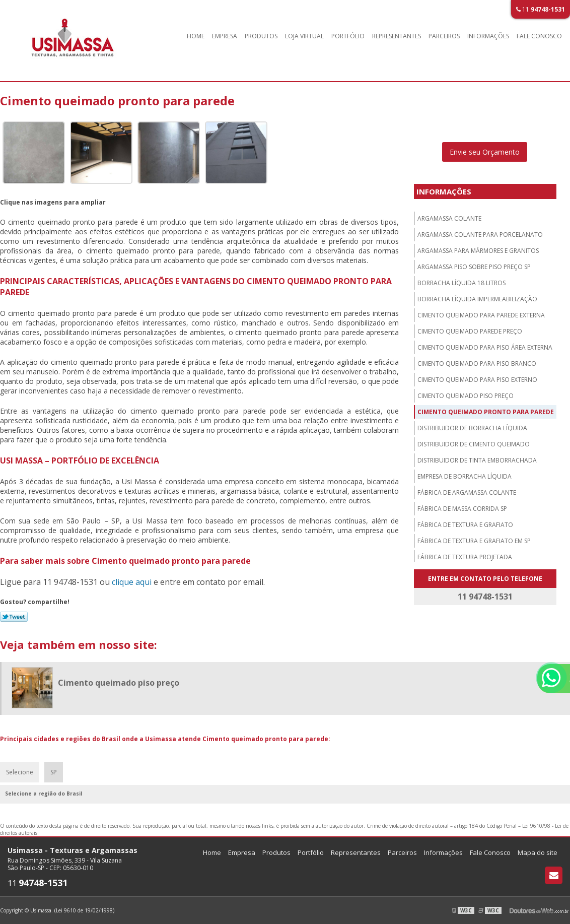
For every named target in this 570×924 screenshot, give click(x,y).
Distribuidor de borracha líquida (472, 428)
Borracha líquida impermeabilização (477, 299)
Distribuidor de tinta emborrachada (477, 460)
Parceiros (444, 36)
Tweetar (14, 617)
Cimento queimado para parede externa (481, 315)
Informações (488, 36)
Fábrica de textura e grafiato (465, 525)
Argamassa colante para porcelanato (480, 235)
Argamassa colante (449, 218)
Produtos (261, 36)
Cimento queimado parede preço (470, 331)
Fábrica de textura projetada (465, 557)
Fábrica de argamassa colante (467, 492)
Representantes (397, 36)
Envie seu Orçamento (485, 152)
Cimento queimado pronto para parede (486, 412)
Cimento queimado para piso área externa (485, 347)
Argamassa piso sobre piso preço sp (474, 267)
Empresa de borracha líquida (465, 476)
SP (54, 772)
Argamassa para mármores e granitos (478, 251)
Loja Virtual (304, 36)
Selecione (20, 772)
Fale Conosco (539, 36)
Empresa (225, 36)
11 (541, 9)
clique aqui (132, 582)
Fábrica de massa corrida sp (462, 509)
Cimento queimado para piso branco (477, 364)
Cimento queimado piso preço (466, 396)
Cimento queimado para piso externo (477, 380)
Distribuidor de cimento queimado (474, 444)
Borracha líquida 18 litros (461, 283)
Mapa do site (538, 852)
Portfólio (348, 36)
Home (196, 36)
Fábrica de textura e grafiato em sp (474, 541)
